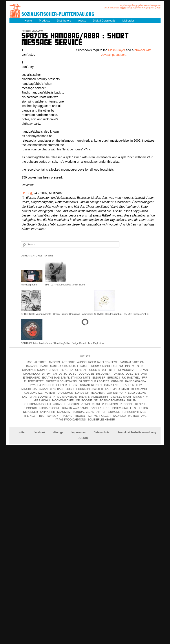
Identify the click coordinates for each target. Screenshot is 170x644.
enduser (99, 377)
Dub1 (129, 373)
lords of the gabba (90, 393)
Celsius (138, 366)
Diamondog (32, 373)
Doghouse (86, 373)
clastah (81, 370)
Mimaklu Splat (121, 397)
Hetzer (62, 385)
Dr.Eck (119, 373)
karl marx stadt (117, 389)
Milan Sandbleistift (94, 397)
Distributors (65, 20)
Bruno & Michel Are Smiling (110, 366)
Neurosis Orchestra (109, 400)
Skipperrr (47, 412)
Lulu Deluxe (137, 393)
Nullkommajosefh (37, 404)
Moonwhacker (63, 400)
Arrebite (69, 362)
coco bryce (98, 370)
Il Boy (73, 385)
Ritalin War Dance (75, 408)
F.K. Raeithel (131, 377)
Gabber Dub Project (94, 381)
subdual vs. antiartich (89, 412)
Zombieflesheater (101, 419)
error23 (114, 377)
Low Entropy (116, 393)
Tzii (90, 416)
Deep (113, 370)
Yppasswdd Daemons (70, 419)
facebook (39, 432)
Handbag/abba (29, 285)
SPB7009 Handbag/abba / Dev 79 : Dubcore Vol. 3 (121, 314)
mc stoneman (67, 397)
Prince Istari (90, 404)
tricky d (66, 416)
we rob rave (137, 416)
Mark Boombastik (42, 397)
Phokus (73, 404)
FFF (144, 377)
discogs (58, 432)
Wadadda (119, 416)
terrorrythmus (134, 412)
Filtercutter (34, 381)
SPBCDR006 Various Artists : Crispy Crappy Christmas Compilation (57, 314)
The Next (30, 416)
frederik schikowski (61, 381)
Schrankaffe (122, 408)
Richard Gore (50, 408)
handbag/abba (136, 381)
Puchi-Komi (110, 404)
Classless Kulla (61, 370)
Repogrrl (30, 408)
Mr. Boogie (84, 400)
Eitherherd (32, 377)
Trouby (80, 416)
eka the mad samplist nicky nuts (66, 377)
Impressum (79, 432)
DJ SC (73, 373)
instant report (91, 385)
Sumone (114, 412)
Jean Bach (57, 389)
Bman (84, 366)
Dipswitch (49, 373)
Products (45, 20)
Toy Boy (52, 416)
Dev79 (144, 370)
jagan (43, 389)
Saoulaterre (101, 408)
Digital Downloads (106, 20)
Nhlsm (132, 400)
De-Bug (27, 193)
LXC (25, 397)
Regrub (141, 404)
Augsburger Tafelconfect (97, 362)
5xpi (29, 362)
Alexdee (40, 362)
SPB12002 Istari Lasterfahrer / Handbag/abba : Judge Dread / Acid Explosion (62, 343)
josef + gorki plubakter (85, 389)
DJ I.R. (63, 373)
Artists (83, 20)
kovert (50, 393)
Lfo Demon (65, 393)
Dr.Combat (104, 373)
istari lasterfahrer (119, 385)
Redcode (126, 404)
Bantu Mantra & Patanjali (59, 366)
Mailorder (130, 20)
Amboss (54, 362)
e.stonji (141, 373)
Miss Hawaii (42, 400)
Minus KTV (140, 397)
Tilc (42, 416)
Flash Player (117, 50)
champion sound (34, 370)
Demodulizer (128, 370)
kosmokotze (33, 393)
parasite (59, 404)
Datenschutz (101, 432)
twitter (22, 432)
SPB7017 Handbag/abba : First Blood (65, 285)
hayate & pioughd (42, 385)
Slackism (64, 412)
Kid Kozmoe (140, 389)
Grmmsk (117, 381)
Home (28, 20)
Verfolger (102, 416)
